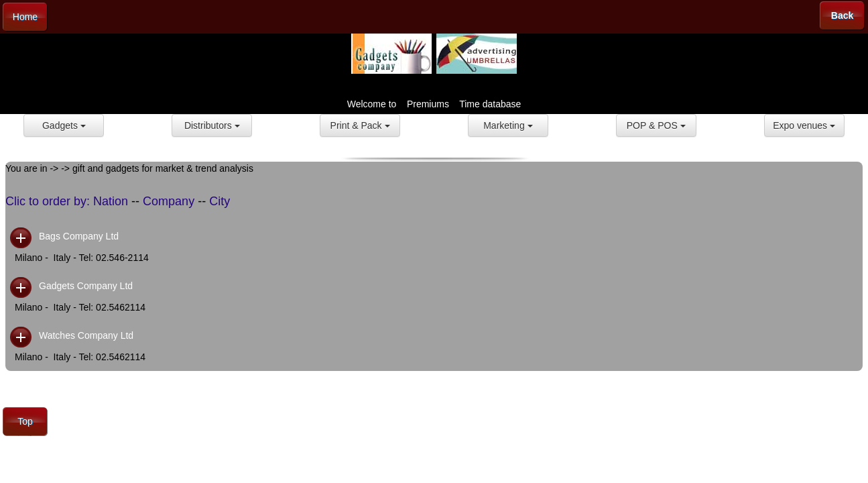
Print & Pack (360, 125)
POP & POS (656, 125)
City (220, 201)
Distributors (212, 125)
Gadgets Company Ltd (86, 286)
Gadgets (64, 125)
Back (842, 15)
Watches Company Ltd (86, 335)
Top (25, 421)
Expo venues (804, 125)
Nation (111, 201)
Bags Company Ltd (79, 236)
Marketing (508, 125)
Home (25, 17)
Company (169, 201)
